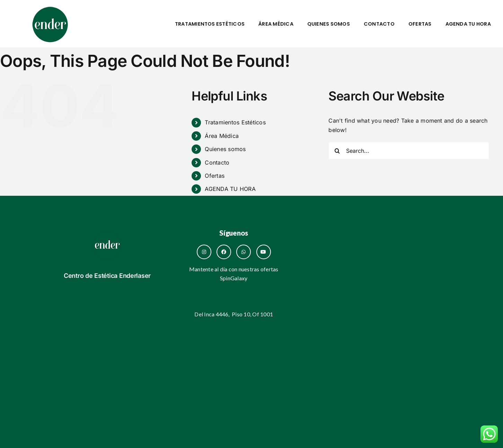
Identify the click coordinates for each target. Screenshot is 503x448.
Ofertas (420, 24)
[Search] (337, 151)
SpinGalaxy (234, 278)
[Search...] (409, 151)
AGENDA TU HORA (468, 24)
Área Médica (276, 24)
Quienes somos (329, 24)
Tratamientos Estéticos (210, 24)
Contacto (379, 24)
